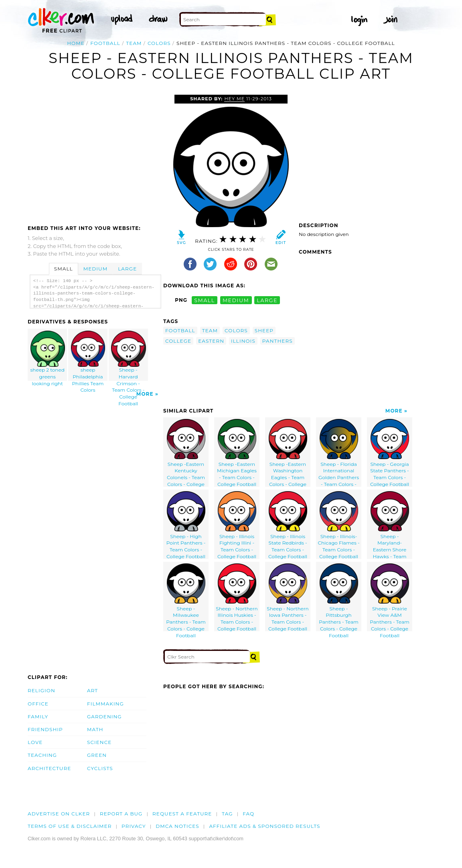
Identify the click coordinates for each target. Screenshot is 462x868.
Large (127, 269)
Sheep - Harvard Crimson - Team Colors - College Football (128, 356)
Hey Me (234, 99)
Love (35, 742)
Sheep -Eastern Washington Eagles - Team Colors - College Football (288, 453)
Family (38, 717)
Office (38, 704)
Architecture (49, 768)
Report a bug (121, 814)
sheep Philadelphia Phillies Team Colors (88, 356)
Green (97, 755)
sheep (264, 330)
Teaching (42, 755)
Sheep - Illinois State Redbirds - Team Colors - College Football (288, 525)
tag (227, 814)
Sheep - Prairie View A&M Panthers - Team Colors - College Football (389, 597)
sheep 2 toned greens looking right (48, 356)
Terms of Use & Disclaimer (70, 826)
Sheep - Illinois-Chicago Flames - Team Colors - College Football (338, 525)
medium (236, 300)
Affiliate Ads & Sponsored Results (264, 826)
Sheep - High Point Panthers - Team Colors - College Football (186, 525)
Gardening (104, 717)
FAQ (248, 814)
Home (76, 43)
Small (64, 269)
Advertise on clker (59, 814)
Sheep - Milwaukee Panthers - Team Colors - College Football (186, 597)
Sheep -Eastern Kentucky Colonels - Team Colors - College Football (186, 453)
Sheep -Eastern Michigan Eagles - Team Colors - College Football (237, 453)
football (105, 43)
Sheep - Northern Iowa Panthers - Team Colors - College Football (288, 597)
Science (99, 742)
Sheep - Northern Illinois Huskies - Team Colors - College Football (237, 597)
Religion (42, 690)
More (145, 394)
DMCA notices (177, 826)
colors (159, 43)
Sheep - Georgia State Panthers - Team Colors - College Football (390, 453)
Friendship (45, 729)
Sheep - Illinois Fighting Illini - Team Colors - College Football (237, 525)
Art (92, 690)
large (267, 300)
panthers (278, 341)
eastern (211, 341)
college (178, 341)
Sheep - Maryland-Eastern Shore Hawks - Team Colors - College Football (390, 525)
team (134, 43)
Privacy (134, 826)
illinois (243, 341)
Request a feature (182, 814)
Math (95, 729)
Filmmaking (105, 704)
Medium (95, 269)
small (205, 300)
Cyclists (100, 768)
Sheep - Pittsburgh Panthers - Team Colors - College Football (338, 597)
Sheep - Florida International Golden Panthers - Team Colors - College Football (339, 453)
